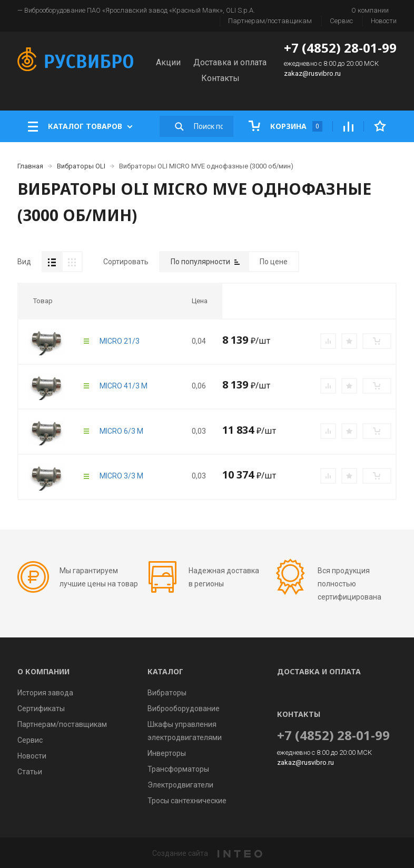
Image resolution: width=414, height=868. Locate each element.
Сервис (341, 21)
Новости (384, 21)
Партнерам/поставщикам (270, 21)
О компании (370, 10)
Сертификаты (41, 709)
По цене (274, 262)
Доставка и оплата (230, 62)
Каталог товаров (80, 126)
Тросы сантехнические (187, 801)
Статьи (30, 772)
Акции (168, 62)
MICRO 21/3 (120, 341)
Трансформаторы (178, 769)
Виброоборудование (184, 709)
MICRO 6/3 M (121, 431)
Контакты (220, 78)
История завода (45, 693)
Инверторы (167, 753)
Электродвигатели (180, 785)
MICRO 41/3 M (124, 386)
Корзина (285, 126)
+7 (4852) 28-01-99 (340, 48)
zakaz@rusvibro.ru (312, 73)
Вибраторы (167, 693)
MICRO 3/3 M (121, 476)
